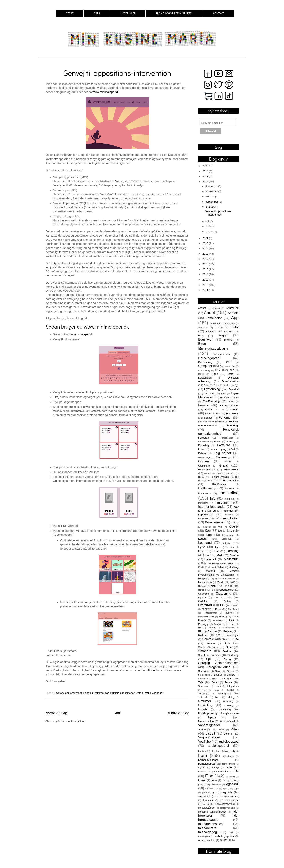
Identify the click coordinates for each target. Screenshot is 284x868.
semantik (205, 796)
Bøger (203, 344)
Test (205, 690)
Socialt (202, 655)
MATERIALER (128, 13)
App (235, 318)
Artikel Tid (215, 323)
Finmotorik (232, 414)
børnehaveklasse (208, 760)
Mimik (201, 567)
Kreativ (234, 526)
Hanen (201, 477)
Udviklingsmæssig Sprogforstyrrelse (218, 713)
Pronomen (218, 620)
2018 (206, 254)
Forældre (224, 445)
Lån (232, 547)
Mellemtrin (231, 559)
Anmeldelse (214, 318)
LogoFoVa (227, 539)
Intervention (223, 503)
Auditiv (219, 327)
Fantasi (209, 409)
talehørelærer (208, 828)
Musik (220, 582)
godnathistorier (220, 772)
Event (231, 401)
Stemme (231, 671)
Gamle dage (204, 457)
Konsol (235, 523)
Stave (218, 671)
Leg (209, 535)
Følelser (203, 453)
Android (233, 313)
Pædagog (203, 624)
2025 (206, 166)
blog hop (215, 751)
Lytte (218, 547)
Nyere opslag (56, 713)
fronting (202, 772)
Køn (220, 531)
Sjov (227, 643)
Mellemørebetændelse (221, 564)
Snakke (227, 651)
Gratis (224, 465)
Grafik (228, 462)
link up (226, 780)
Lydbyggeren (228, 543)
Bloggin (223, 335)
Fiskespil (209, 418)
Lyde (202, 547)
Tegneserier (204, 686)
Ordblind (203, 601)
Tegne (228, 682)
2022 (206, 182)
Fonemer (225, 417)
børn (203, 756)
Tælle (218, 697)
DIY (218, 370)
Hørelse (230, 488)
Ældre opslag (178, 713)
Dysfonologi (62, 693)
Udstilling (229, 705)
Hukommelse (231, 480)
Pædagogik (219, 624)
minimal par (102, 693)
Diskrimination (230, 381)
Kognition (204, 519)
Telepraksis (233, 686)
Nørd (213, 590)
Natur (214, 586)
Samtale (208, 639)
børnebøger (228, 756)
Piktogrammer (210, 613)
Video (235, 729)
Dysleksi (234, 389)
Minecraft (212, 567)
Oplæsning (223, 593)
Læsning (233, 551)
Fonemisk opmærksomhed (211, 422)
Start (117, 713)
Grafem (204, 461)
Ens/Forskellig (211, 401)
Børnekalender (221, 354)
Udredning (228, 701)
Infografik (229, 499)
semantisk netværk (229, 797)
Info (213, 498)
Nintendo (202, 590)
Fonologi (88, 693)
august (210, 207)
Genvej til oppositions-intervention (117, 73)
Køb (208, 531)
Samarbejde (232, 635)
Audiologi (203, 328)
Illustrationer (205, 494)
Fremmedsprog (218, 449)
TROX (215, 679)
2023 (206, 176)
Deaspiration (205, 378)
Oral (217, 597)
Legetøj (203, 539)
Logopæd (205, 543)
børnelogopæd (207, 764)
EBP (223, 394)
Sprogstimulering (218, 667)
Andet (209, 312)
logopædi (232, 784)
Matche (234, 555)
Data (231, 374)
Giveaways (224, 457)
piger (236, 789)
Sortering (233, 655)
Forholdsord (204, 442)
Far (222, 410)
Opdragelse (226, 590)
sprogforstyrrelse (226, 804)
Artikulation (230, 323)
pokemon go (209, 792)
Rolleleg (228, 631)
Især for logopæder (212, 507)
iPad (209, 776)
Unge (223, 721)
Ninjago (228, 586)
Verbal (221, 730)
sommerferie (232, 800)
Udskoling (205, 705)
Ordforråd (205, 605)
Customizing (204, 370)
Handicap (231, 473)
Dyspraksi (210, 394)
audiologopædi (218, 746)
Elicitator (225, 398)
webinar (211, 840)
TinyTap (230, 690)
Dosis (207, 385)
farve (229, 767)
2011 (206, 290)
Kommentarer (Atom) (73, 721)
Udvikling (225, 710)
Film (218, 414)
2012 (206, 285)
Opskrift (202, 597)
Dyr (237, 385)
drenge (216, 767)
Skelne (202, 647)
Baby (235, 327)
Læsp (208, 555)
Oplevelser (204, 594)
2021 (206, 238)
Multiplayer (204, 579)
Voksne (228, 734)
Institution (203, 503)
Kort (220, 527)
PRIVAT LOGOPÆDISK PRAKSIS (174, 13)
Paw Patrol (233, 609)
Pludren (229, 613)
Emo (236, 398)
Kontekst (207, 527)
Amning (216, 308)
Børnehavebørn (213, 348)
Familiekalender (229, 405)
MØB (233, 582)
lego (214, 780)
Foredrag (204, 438)
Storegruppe (204, 675)
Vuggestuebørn (209, 737)
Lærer (202, 551)
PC (222, 605)
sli (220, 800)
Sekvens (211, 643)
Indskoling (229, 493)
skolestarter (208, 800)
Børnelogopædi (209, 358)
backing (202, 751)
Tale (201, 682)
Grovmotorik (231, 469)
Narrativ (202, 586)
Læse (216, 551)
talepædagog (208, 832)
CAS (229, 362)
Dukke (226, 385)
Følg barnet (222, 453)
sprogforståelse (206, 808)
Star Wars (204, 671)
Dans (215, 374)
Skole (215, 647)
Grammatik (204, 466)
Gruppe (208, 473)
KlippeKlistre (206, 514)
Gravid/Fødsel (207, 469)
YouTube (205, 741)
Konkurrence (214, 522)
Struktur (218, 675)
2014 (206, 274)
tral (231, 832)
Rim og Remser (208, 631)
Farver (234, 409)
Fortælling (204, 445)
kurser (202, 780)
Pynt (231, 620)
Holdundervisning (220, 477)
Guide (219, 473)
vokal (201, 840)
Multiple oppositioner (122, 693)
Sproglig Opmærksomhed (218, 663)
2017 (206, 259)
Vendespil (204, 729)
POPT (236, 605)
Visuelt (210, 733)
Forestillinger (227, 438)
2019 (206, 248)
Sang (225, 639)
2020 (206, 243)
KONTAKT (219, 13)
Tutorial (203, 697)
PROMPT (206, 609)
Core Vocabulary (228, 366)
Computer (205, 366)
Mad (219, 555)
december (212, 186)
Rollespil (203, 635)
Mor (222, 567)
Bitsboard (229, 332)
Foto (201, 449)
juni (208, 226)
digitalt (202, 767)
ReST (201, 628)
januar (210, 232)
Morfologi (234, 567)
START (70, 13)
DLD (232, 370)
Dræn (216, 385)
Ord (229, 597)
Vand (232, 721)
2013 (206, 280)
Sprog (227, 659)
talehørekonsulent (211, 824)
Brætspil (229, 340)
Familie (203, 405)
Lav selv (233, 531)
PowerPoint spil (206, 617)
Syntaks (231, 675)
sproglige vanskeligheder (212, 812)
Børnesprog (205, 362)
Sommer (216, 655)
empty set (76, 693)
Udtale (140, 693)
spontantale (207, 804)
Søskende (203, 679)
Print (222, 617)
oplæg (226, 789)
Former (217, 442)
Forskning (231, 442)
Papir (218, 609)
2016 (206, 264)
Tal (231, 679)
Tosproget (203, 694)
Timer (216, 690)
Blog (201, 336)
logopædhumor (214, 784)
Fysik (233, 449)
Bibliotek (211, 331)
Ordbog (227, 601)
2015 (206, 269)
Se (237, 639)
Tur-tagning (224, 694)
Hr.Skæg (213, 481)
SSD (218, 635)
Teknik (218, 686)
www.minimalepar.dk (106, 92)
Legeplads (228, 535)
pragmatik (226, 792)
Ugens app (217, 717)
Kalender (228, 511)
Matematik (210, 559)
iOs (236, 771)
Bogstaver (205, 339)
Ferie (208, 414)
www (223, 840)
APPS (97, 13)
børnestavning (229, 764)
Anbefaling (232, 308)
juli (207, 221)
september (212, 202)
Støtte (151, 670)
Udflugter (205, 701)
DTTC (201, 374)
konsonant (231, 777)
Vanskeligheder (154, 693)
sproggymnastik (227, 808)
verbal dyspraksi (224, 836)
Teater (215, 682)
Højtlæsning (207, 488)
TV (223, 679)
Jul (214, 511)
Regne (213, 628)
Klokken (229, 515)
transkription (204, 836)
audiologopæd (228, 741)
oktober (210, 197)
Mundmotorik (205, 582)
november (212, 191)
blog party (230, 751)
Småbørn (205, 651)
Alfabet (202, 308)
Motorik (210, 571)
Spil (209, 659)
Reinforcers (228, 628)
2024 (206, 171)
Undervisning (206, 721)
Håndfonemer (220, 484)
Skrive (229, 647)
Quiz (232, 624)
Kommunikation (228, 518)
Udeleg (230, 697)
